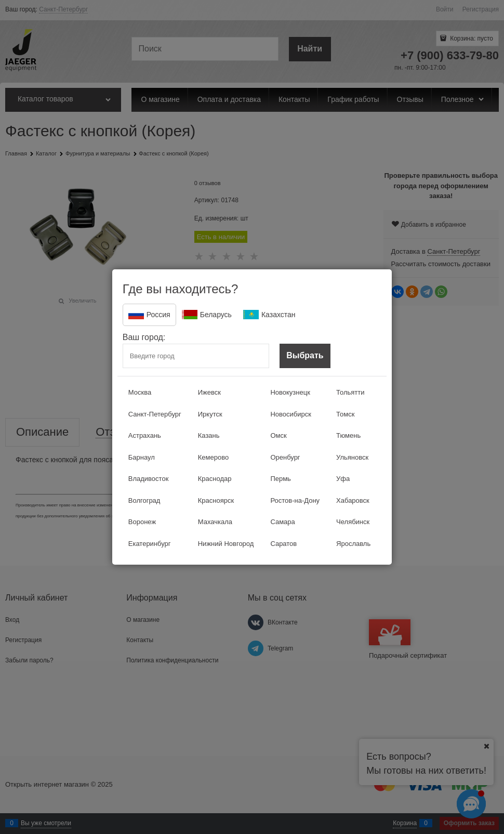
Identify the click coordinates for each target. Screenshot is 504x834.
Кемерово (213, 457)
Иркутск (210, 414)
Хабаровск (353, 500)
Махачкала (215, 522)
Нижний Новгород (226, 544)
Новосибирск (291, 414)
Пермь (281, 479)
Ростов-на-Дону (295, 500)
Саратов (283, 544)
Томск (345, 414)
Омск (278, 435)
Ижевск (209, 392)
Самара (282, 522)
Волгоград (144, 500)
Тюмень (348, 435)
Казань (209, 435)
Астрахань (145, 435)
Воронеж (142, 522)
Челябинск (353, 522)
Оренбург (285, 457)
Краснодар (215, 479)
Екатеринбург (150, 544)
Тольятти (350, 392)
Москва (140, 392)
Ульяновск (352, 457)
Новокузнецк (290, 392)
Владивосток (149, 479)
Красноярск (216, 500)
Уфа (343, 479)
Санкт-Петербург (155, 414)
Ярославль (353, 544)
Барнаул (142, 457)
